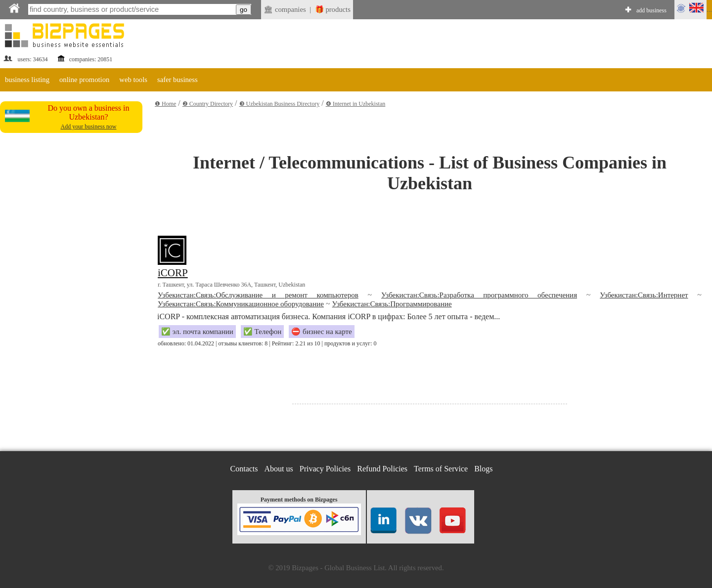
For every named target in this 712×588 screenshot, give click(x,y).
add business (651, 10)
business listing (27, 80)
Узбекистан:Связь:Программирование (392, 304)
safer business (178, 80)
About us (279, 469)
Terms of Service (441, 469)
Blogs (483, 469)
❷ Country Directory (208, 104)
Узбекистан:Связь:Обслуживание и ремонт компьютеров (258, 295)
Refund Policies (382, 469)
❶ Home (165, 104)
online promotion (84, 80)
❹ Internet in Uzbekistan (356, 104)
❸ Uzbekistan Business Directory (280, 104)
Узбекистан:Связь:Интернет (644, 295)
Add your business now (89, 126)
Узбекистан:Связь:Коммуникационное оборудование (241, 304)
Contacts (244, 469)
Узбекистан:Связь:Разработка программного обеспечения (479, 295)
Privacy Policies (325, 469)
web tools (133, 80)
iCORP (173, 273)
